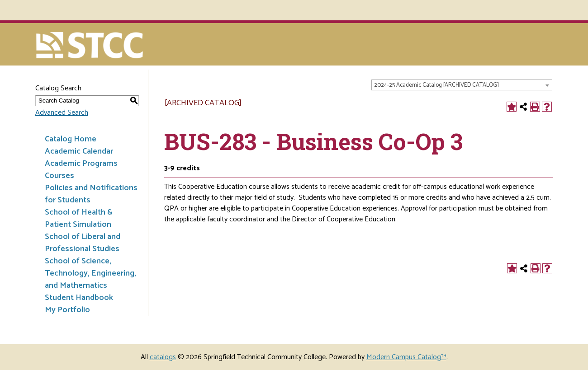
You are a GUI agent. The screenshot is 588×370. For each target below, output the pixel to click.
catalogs (163, 357)
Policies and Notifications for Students (91, 194)
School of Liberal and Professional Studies (83, 243)
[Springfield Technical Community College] (90, 46)
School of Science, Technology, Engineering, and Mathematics (90, 273)
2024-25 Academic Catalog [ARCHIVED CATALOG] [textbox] (436, 85)
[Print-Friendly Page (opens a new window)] (535, 107)
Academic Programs (81, 164)
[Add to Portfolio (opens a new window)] (512, 107)
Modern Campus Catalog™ (406, 357)
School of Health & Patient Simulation (79, 218)
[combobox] (462, 85)
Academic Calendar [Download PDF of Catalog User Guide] (79, 151)
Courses (59, 176)
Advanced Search (62, 113)
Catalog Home (71, 139)
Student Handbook (79, 298)
